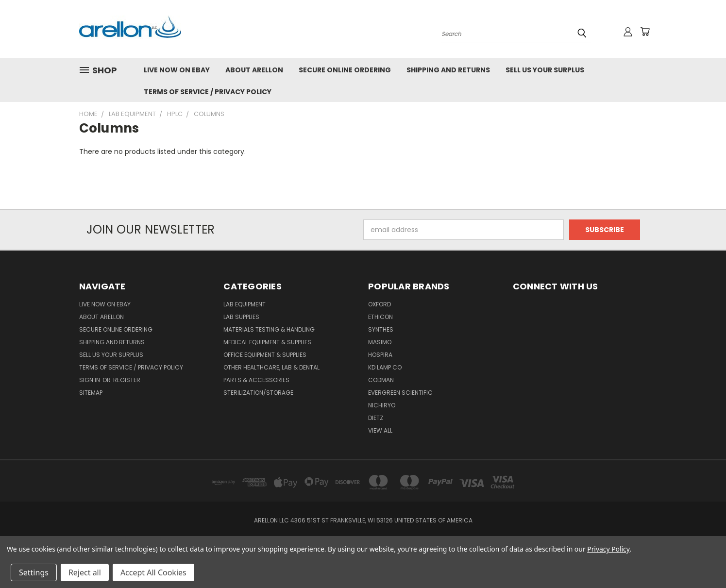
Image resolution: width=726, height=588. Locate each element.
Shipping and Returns (448, 70)
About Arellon (254, 70)
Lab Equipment (245, 304)
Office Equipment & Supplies (265, 355)
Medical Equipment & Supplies (267, 342)
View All (380, 430)
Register (127, 380)
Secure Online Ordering (345, 70)
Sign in (90, 380)
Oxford (380, 304)
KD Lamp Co (385, 367)
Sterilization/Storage (258, 393)
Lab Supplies (241, 317)
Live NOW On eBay (177, 70)
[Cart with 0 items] (645, 32)
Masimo (380, 342)
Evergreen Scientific (400, 393)
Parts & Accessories (256, 380)
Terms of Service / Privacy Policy (208, 92)
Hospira (380, 355)
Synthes (381, 329)
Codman (381, 380)
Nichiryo (382, 405)
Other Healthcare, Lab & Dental (271, 367)
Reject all (85, 572)
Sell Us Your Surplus (545, 70)
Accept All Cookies (153, 572)
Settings (34, 572)
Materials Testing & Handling (269, 329)
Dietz (376, 418)
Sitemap (91, 393)
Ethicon (380, 317)
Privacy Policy (608, 549)
